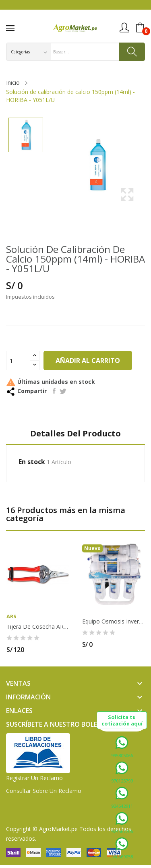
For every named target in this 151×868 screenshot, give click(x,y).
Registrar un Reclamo (34, 778)
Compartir (54, 391)
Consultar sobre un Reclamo (44, 791)
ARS (11, 616)
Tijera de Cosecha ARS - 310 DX (38, 627)
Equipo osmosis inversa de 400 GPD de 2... (114, 621)
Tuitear (63, 391)
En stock (32, 462)
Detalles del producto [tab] (75, 434)
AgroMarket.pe (58, 829)
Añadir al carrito (88, 361)
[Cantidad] (18, 361)
